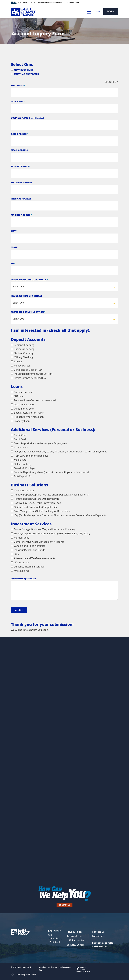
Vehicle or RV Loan (23, 409)
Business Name (27, 118)
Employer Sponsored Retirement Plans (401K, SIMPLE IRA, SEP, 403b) (51, 533)
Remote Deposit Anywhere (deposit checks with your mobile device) (50, 472)
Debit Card (18, 439)
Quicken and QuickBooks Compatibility (34, 507)
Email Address (19, 150)
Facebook (55, 935)
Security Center (76, 945)
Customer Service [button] (103, 943)
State (15, 247)
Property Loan (20, 421)
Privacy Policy (74, 932)
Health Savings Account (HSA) (29, 378)
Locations (97, 936)
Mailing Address (22, 215)
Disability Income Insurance (28, 567)
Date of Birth (20, 134)
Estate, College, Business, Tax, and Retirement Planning (43, 529)
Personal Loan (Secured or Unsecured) (34, 400)
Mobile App (19, 460)
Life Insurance (20, 562)
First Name (18, 85)
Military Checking (22, 357)
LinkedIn (55, 942)
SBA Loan (18, 396)
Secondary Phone (21, 183)
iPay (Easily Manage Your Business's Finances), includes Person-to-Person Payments (59, 515)
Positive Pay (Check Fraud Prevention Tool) (36, 503)
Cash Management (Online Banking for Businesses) (41, 511)
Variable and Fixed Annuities (28, 546)
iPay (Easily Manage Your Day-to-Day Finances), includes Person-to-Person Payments (59, 452)
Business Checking (23, 349)
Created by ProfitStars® (26, 974)
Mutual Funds (20, 538)
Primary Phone (21, 166)
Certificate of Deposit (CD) (27, 370)
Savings (17, 361)
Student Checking (22, 353)
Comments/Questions (24, 579)
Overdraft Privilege (23, 468)
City (14, 231)
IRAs (15, 554)
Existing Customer (25, 74)
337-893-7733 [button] (100, 946)
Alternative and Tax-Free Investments (33, 558)
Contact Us (64, 905)
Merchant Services (23, 490)
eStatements (19, 447)
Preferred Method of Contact (29, 280)
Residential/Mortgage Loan (27, 417)
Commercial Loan (22, 392)
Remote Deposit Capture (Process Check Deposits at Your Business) (50, 495)
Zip (13, 263)
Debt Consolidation (23, 404)
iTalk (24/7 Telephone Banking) (29, 456)
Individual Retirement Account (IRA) (32, 374)
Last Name (18, 102)
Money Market (21, 366)
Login (111, 11)
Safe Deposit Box (22, 476)
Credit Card (19, 435)
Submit (19, 610)
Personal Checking (23, 345)
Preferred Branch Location (28, 312)
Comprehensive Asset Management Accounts (38, 542)
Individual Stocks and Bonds (28, 550)
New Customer (22, 70)
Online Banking (21, 464)
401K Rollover (20, 571)
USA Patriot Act (75, 940)
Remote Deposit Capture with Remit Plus (35, 499)
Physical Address (21, 199)
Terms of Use (74, 936)
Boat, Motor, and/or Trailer (27, 413)
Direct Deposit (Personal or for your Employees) (39, 443)
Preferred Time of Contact (27, 296)
